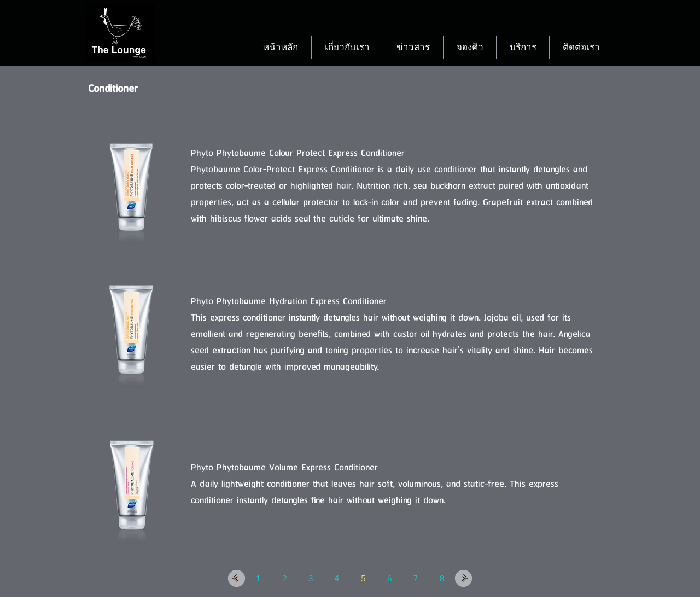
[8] (442, 579)
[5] (363, 579)
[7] (416, 579)
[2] (284, 579)
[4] (337, 579)
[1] (258, 579)
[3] (311, 579)
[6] (389, 579)
